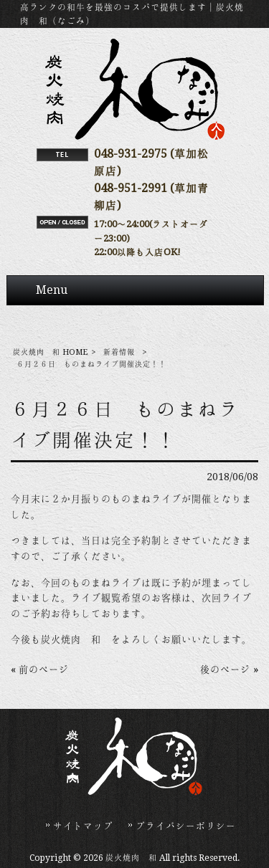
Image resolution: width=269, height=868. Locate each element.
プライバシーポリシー (186, 826)
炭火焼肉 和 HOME (50, 352)
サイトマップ (83, 826)
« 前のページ (40, 669)
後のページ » (229, 669)
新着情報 (119, 352)
